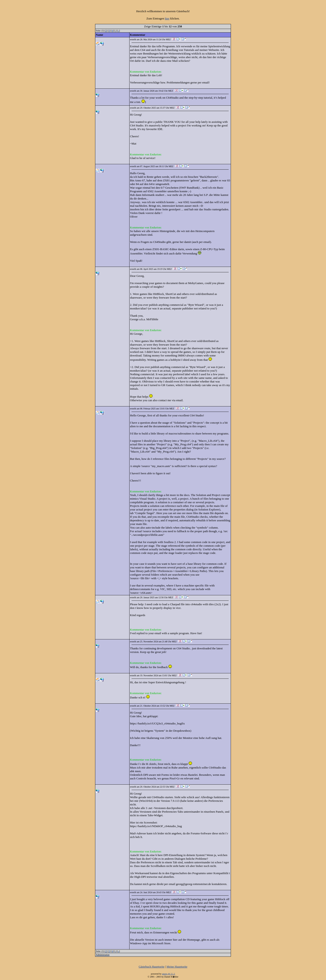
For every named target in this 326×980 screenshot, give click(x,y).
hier (167, 18)
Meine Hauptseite (177, 967)
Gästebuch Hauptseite (152, 967)
